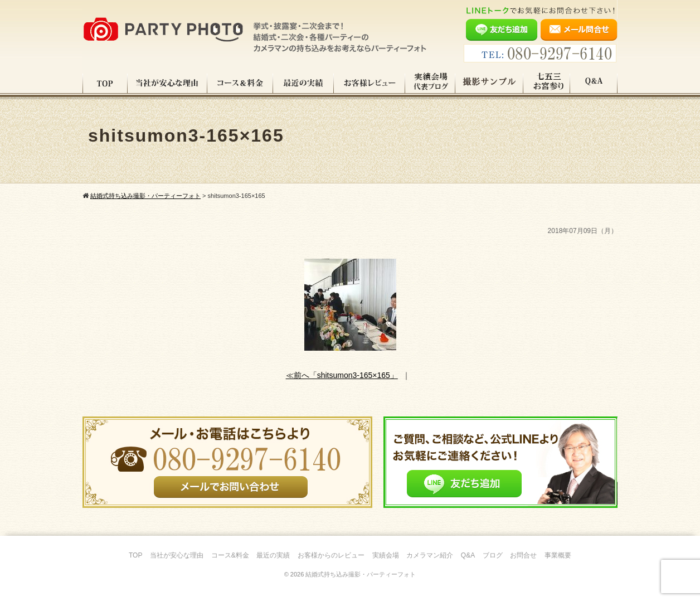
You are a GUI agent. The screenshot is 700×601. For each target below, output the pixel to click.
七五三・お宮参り (547, 83)
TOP (105, 83)
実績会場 (386, 555)
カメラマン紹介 (430, 555)
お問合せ (523, 555)
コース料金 (240, 83)
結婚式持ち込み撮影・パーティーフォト (361, 574)
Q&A (594, 83)
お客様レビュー (370, 83)
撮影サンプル (489, 83)
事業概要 (558, 555)
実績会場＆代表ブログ (430, 83)
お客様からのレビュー (331, 555)
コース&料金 (230, 555)
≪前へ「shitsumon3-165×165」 (342, 375)
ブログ (493, 555)
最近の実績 (303, 83)
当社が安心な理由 (167, 83)
